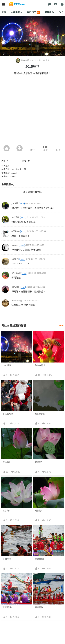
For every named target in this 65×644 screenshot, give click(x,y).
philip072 (16, 273)
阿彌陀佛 (7, 559)
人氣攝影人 (16, 12)
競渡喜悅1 (40, 579)
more (61, 326)
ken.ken (15, 287)
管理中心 (49, 12)
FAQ (61, 12)
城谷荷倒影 (40, 414)
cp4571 (15, 259)
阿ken (21, 60)
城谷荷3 (38, 462)
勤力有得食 (40, 365)
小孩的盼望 (8, 414)
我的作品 (33, 13)
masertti (15, 301)
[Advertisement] (32, 111)
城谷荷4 (6, 462)
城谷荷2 (6, 511)
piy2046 (15, 217)
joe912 (15, 203)
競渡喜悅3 (40, 559)
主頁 (4, 12)
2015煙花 (7, 365)
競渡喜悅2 (7, 579)
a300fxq (15, 231)
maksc (15, 245)
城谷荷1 (38, 511)
